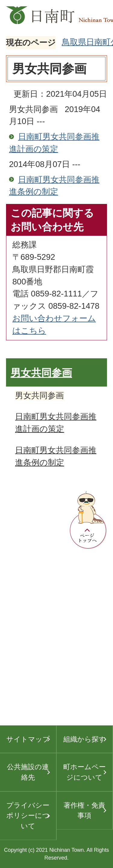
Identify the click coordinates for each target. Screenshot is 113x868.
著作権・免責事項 (84, 810)
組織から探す (85, 739)
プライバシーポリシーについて (28, 816)
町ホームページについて (85, 772)
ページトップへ (88, 520)
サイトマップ (28, 739)
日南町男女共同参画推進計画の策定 (54, 143)
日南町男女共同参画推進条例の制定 (54, 186)
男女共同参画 (41, 373)
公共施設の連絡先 (28, 772)
